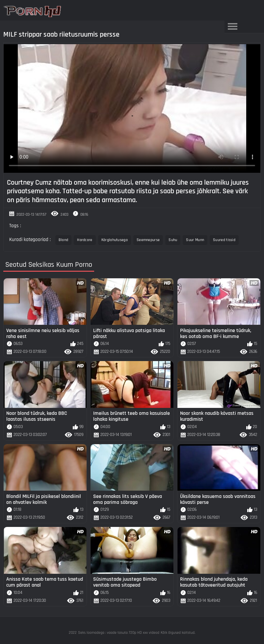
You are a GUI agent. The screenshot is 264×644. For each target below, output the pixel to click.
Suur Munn (195, 240)
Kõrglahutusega (115, 240)
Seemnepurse (148, 240)
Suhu (173, 240)
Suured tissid (224, 240)
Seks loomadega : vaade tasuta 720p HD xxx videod (119, 633)
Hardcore (85, 240)
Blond (64, 240)
